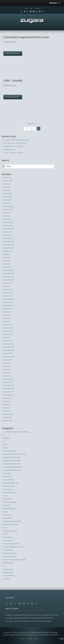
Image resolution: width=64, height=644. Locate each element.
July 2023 (7, 184)
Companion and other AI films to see (16, 140)
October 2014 (8, 302)
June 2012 (7, 366)
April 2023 (7, 190)
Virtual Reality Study (10, 553)
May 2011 (7, 405)
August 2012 (8, 360)
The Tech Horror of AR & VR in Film (16, 143)
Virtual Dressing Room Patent (13, 547)
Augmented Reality (10, 451)
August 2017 (8, 232)
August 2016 (8, 251)
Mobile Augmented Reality (12, 521)
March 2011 (8, 411)
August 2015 (8, 283)
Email (30, 11)
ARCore (6, 445)
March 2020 (8, 200)
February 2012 (9, 379)
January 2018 (8, 226)
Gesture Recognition (11, 502)
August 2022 (8, 194)
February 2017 (9, 238)
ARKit (5, 448)
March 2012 (8, 376)
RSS (21, 11)
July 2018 (7, 213)
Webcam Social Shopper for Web (15, 560)
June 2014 (7, 315)
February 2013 (9, 344)
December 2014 (9, 299)
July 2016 (7, 254)
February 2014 (9, 328)
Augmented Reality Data (12, 457)
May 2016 (7, 261)
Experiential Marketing (11, 483)
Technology (8, 537)
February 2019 (9, 206)
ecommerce (8, 477)
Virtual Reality (8, 550)
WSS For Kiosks (9, 563)
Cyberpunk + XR (9, 149)
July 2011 (7, 401)
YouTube (33, 11)
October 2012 (8, 353)
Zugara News (8, 569)
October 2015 (8, 277)
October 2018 (8, 210)
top (62, 639)
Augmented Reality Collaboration (15, 454)
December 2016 (9, 242)
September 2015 (9, 280)
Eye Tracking (8, 489)
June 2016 (7, 258)
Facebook (27, 11)
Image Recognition (10, 509)
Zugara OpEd (8, 572)
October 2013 (8, 334)
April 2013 (7, 337)
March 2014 (8, 325)
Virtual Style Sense (10, 556)
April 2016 (7, 264)
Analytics (7, 438)
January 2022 (8, 197)
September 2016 (9, 248)
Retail (6, 534)
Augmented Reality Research (13, 467)
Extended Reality (9, 486)
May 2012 (7, 369)
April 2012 (7, 373)
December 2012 (9, 347)
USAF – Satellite (13, 80)
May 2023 (7, 187)
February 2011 (9, 414)
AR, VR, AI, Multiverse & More (14, 153)
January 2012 (8, 382)
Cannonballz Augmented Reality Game (26, 37)
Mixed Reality (8, 518)
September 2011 (9, 395)
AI (4, 435)
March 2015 (8, 290)
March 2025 (8, 178)
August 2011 (8, 398)
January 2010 (8, 421)
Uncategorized (9, 540)
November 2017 (9, 229)
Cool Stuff (7, 473)
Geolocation (8, 499)
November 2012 (9, 350)
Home (26, 8)
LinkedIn (36, 11)
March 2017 (8, 235)
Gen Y (6, 496)
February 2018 (9, 222)
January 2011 (8, 417)
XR (5, 566)
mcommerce (8, 515)
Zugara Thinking (9, 576)
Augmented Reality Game (12, 461)
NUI (5, 528)
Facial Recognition (10, 493)
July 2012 (7, 363)
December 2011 (9, 385)
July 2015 (7, 286)
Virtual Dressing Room (11, 544)
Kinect (6, 512)
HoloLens (7, 505)
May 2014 (7, 318)
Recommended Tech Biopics (14, 146)
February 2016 (9, 270)
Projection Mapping (10, 531)
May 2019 (7, 203)
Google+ (42, 11)
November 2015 (9, 274)
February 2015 (9, 293)
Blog (31, 8)
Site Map (30, 638)
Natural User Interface (11, 524)
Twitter (24, 11)
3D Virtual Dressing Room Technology (16, 432)
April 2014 (7, 321)
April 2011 (7, 408)
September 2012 (9, 357)
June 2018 (7, 216)
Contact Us (37, 8)
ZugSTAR (7, 579)
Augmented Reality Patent (12, 464)
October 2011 (8, 392)
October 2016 (8, 245)
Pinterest (39, 11)
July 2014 (7, 312)
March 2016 (8, 267)
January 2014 (8, 331)
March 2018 (8, 219)
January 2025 (8, 181)
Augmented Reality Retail (12, 470)
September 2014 (9, 305)
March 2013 (8, 341)
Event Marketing (9, 480)
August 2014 (8, 309)
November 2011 (9, 389)
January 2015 (8, 296)
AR (5, 441)
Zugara (14, 42)
